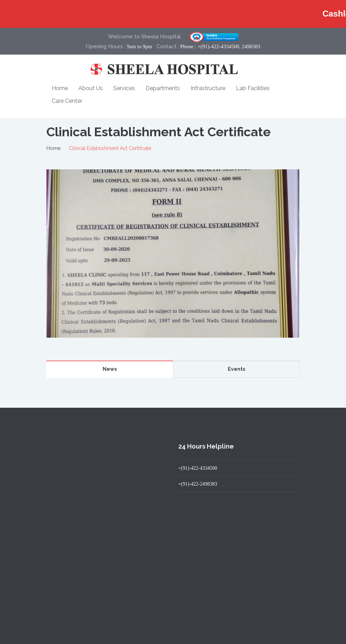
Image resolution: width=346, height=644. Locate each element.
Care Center (67, 101)
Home (60, 88)
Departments (163, 88)
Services (124, 88)
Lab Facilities (253, 88)
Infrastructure (208, 88)
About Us (91, 88)
